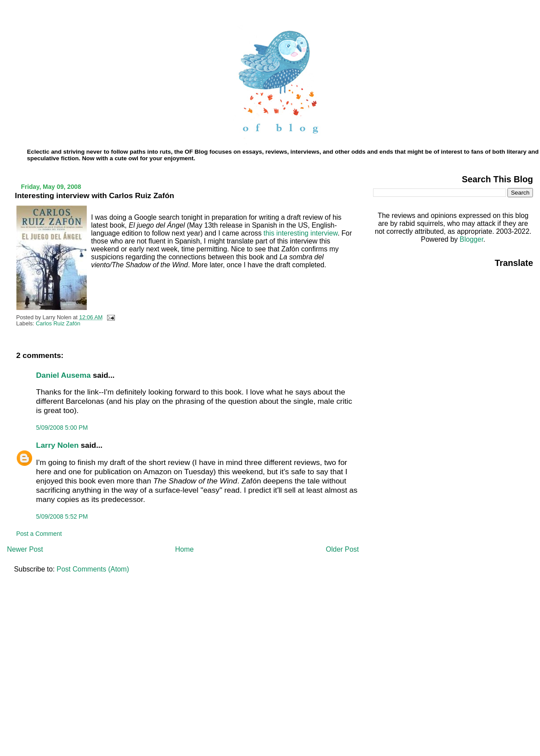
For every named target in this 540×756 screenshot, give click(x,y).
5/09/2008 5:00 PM (62, 428)
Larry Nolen (57, 445)
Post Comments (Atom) (93, 569)
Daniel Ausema (63, 375)
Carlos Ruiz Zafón (58, 324)
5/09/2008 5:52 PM (62, 516)
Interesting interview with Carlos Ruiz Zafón (95, 195)
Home (185, 549)
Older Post (342, 549)
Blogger (472, 239)
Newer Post (25, 549)
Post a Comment (39, 534)
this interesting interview (300, 233)
